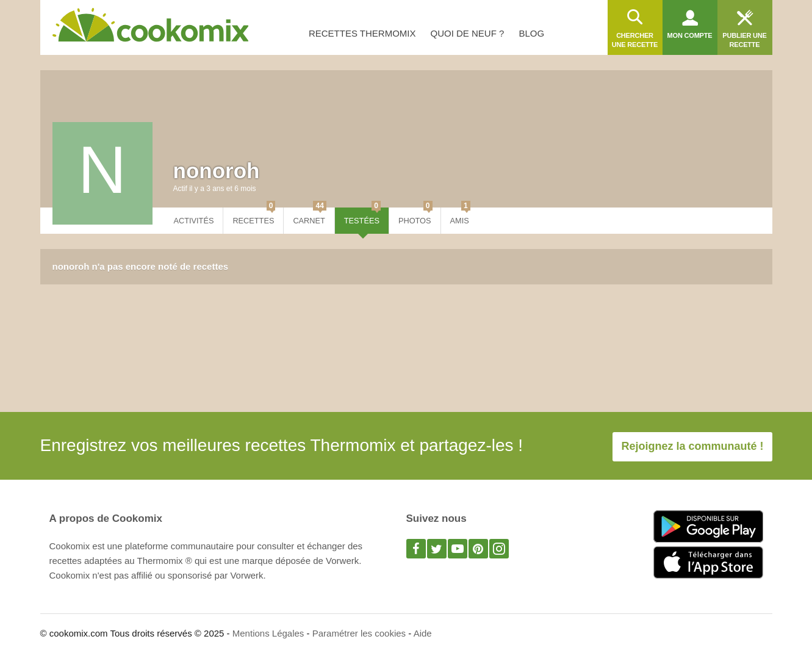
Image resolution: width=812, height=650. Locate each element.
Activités (194, 221)
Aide (423, 633)
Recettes (254, 216)
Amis (460, 216)
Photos (415, 216)
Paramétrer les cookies (359, 633)
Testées (362, 216)
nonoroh (217, 171)
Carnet (309, 216)
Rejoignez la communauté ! (692, 446)
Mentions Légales (268, 633)
